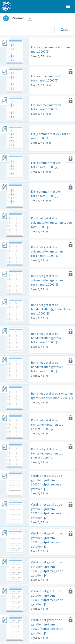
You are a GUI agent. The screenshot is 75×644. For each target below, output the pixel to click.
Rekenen (18, 18)
